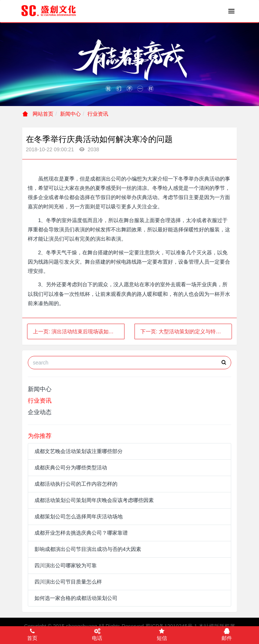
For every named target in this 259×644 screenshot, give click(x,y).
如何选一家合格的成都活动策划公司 (76, 598)
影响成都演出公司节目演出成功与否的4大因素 (88, 549)
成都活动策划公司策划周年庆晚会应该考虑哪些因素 (94, 500)
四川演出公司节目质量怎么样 (68, 582)
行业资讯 (98, 114)
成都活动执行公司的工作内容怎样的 (76, 484)
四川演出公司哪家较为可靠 (66, 565)
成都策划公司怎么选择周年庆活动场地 (79, 516)
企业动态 (40, 412)
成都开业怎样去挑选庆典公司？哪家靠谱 (81, 533)
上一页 (79, 331)
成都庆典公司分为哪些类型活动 (71, 468)
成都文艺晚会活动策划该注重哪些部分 (79, 451)
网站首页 (38, 114)
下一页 (186, 331)
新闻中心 (70, 114)
